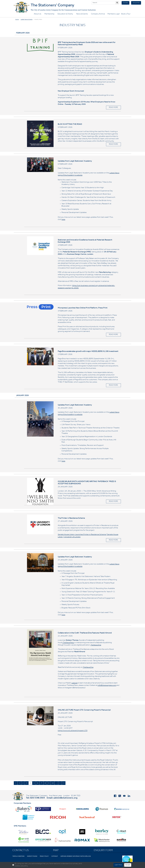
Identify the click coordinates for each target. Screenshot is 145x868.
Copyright (55, 856)
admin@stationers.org (65, 798)
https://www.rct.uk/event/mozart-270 (73, 731)
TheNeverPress (68, 643)
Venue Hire (136, 3)
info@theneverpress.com (107, 686)
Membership (49, 14)
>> (64, 783)
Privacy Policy (44, 856)
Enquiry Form (103, 851)
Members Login (114, 14)
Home (17, 20)
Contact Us (21, 851)
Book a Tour (126, 14)
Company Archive (98, 14)
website (74, 683)
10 (53, 783)
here (63, 220)
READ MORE (113, 107)
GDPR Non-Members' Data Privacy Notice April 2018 (76, 856)
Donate (125, 3)
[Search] (103, 3)
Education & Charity (65, 14)
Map (56, 851)
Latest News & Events (26, 20)
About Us (37, 14)
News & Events (82, 14)
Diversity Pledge (32, 856)
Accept (128, 865)
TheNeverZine (96, 645)
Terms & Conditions (18, 856)
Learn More (118, 865)
